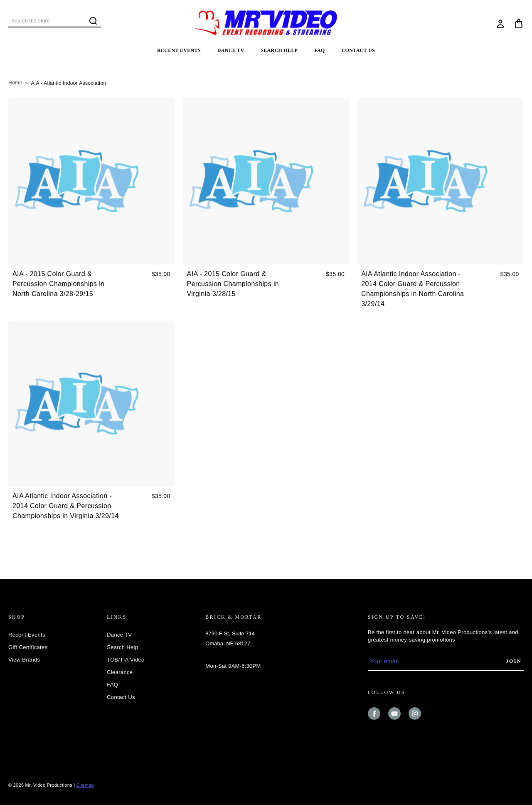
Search (93, 21)
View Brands (24, 660)
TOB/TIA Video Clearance (126, 666)
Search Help (279, 50)
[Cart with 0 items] (519, 24)
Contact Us (358, 50)
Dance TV (231, 50)
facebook (374, 714)
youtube (394, 714)
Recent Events (179, 50)
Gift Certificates (28, 647)
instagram (415, 714)
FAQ (319, 50)
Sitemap (85, 785)
